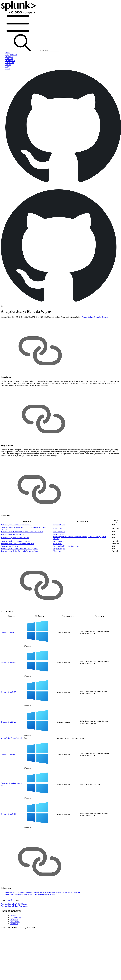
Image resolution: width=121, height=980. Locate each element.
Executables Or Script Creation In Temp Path (18, 544)
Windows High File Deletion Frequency (16, 541)
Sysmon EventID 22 (9, 662)
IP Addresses (58, 528)
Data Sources (15, 922)
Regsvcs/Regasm (59, 525)
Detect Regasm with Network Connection (16, 525)
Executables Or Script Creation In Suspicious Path (19, 551)
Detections (14, 920)
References (14, 924)
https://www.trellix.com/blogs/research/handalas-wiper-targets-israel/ (30, 894)
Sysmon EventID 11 (9, 814)
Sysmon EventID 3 (8, 632)
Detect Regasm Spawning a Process (14, 534)
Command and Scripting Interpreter (66, 546)
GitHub (10, 900)
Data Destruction (59, 532)
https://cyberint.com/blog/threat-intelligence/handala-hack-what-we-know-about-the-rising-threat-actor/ (43, 892)
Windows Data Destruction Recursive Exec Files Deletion (22, 532)
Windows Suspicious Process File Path (15, 538)
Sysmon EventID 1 (8, 754)
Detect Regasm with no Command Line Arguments (20, 549)
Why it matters (15, 918)
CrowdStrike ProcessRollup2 (12, 738)
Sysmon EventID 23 (9, 692)
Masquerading (58, 544)
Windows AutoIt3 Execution (12, 546)
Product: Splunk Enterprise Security (95, 317)
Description (14, 916)
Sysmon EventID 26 (9, 722)
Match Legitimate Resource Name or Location (70, 537)
